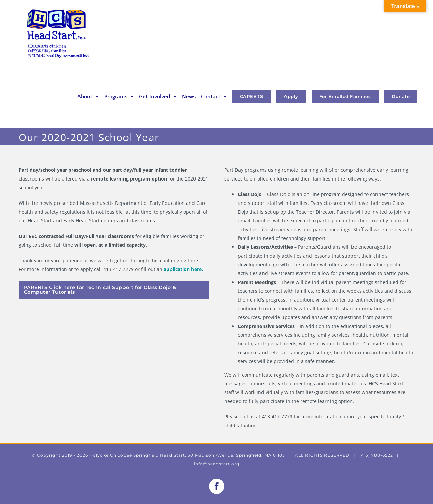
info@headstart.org (217, 464)
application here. (183, 269)
